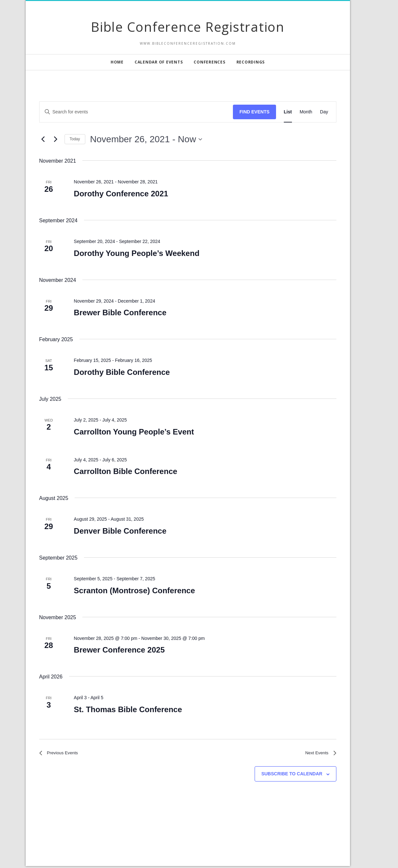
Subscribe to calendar (292, 776)
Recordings (251, 62)
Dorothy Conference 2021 (121, 194)
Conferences (209, 62)
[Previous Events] (43, 139)
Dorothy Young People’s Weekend (137, 253)
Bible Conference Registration (188, 27)
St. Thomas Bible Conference (128, 709)
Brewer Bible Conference (120, 312)
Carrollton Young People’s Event (134, 432)
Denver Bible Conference (120, 531)
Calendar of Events (159, 62)
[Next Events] (56, 139)
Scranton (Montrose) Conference (134, 590)
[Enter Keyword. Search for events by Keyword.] (136, 112)
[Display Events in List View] (288, 112)
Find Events (254, 112)
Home (117, 62)
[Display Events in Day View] (324, 112)
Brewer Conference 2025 (119, 650)
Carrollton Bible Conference (126, 471)
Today (75, 139)
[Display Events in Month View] (306, 112)
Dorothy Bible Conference (122, 372)
